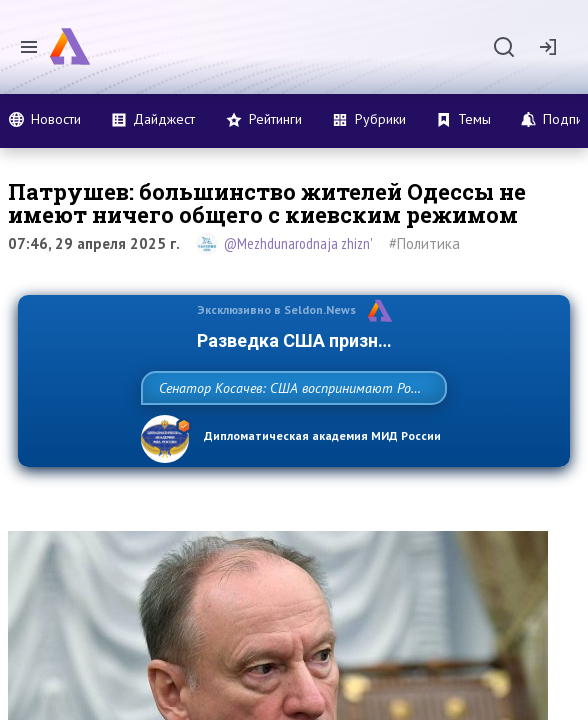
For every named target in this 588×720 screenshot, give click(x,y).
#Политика (424, 243)
